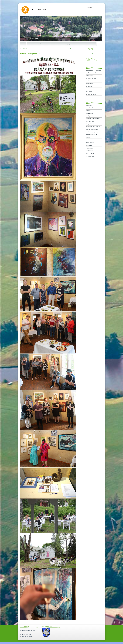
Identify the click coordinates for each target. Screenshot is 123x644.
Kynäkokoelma (89, 84)
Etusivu (23, 44)
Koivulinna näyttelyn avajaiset (93, 132)
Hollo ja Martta (89, 124)
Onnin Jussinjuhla (90, 143)
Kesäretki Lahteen (90, 153)
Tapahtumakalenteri (91, 54)
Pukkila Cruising (90, 151)
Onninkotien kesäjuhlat (91, 135)
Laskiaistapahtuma (90, 89)
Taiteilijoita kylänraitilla (91, 73)
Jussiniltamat (89, 105)
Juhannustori (89, 137)
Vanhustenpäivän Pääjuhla (92, 129)
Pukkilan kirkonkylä (40, 10)
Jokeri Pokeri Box (90, 121)
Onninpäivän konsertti (91, 78)
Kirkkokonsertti (89, 113)
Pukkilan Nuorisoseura (50, 44)
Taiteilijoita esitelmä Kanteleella (93, 70)
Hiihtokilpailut (89, 86)
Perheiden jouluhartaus (91, 108)
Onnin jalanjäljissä (90, 156)
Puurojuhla (88, 111)
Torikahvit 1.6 (24, 48)
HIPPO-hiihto (89, 92)
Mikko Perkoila (89, 97)
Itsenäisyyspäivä (90, 116)
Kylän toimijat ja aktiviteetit (69, 44)
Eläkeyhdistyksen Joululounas (93, 119)
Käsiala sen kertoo (90, 81)
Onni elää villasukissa (91, 94)
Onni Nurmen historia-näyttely (93, 127)
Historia (83, 44)
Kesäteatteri (72, 48)
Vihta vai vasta (89, 140)
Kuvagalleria (91, 44)
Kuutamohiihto (89, 76)
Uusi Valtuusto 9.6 (90, 148)
